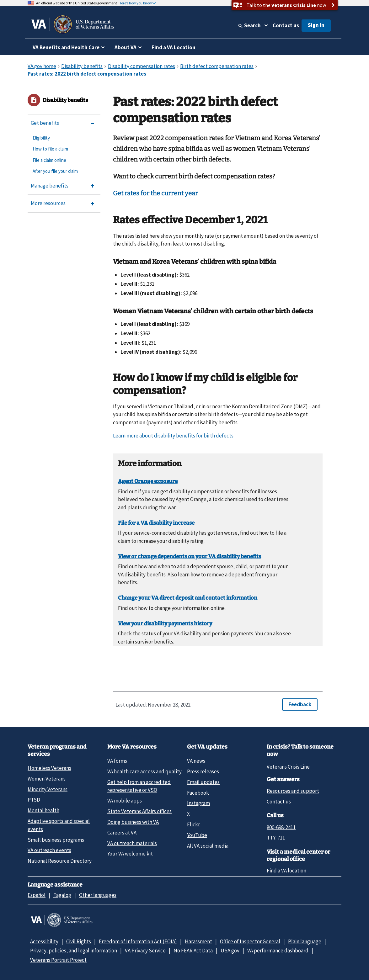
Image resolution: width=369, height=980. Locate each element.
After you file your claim (55, 171)
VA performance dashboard (278, 951)
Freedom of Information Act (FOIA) (138, 941)
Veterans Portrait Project (58, 960)
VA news (196, 761)
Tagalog (62, 895)
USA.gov (230, 951)
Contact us (286, 25)
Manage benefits (50, 186)
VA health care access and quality (144, 771)
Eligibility (41, 138)
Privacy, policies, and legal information (74, 951)
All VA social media (208, 846)
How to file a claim (50, 149)
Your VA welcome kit (130, 854)
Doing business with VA (133, 822)
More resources (48, 203)
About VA (126, 47)
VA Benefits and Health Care (66, 47)
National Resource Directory (60, 861)
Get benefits (45, 123)
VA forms (117, 761)
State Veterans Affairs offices (139, 811)
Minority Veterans (48, 789)
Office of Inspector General (250, 941)
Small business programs (56, 840)
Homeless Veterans (49, 768)
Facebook (198, 793)
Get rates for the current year (155, 193)
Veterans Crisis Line (288, 767)
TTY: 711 (276, 838)
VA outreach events (49, 850)
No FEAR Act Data (193, 951)
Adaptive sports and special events (59, 825)
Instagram (198, 803)
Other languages (98, 895)
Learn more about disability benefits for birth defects (173, 436)
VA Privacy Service (145, 951)
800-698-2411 (281, 827)
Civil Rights (79, 941)
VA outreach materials (132, 843)
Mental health (43, 810)
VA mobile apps (125, 801)
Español (37, 895)
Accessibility (44, 941)
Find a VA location (286, 871)
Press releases (203, 771)
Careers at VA (122, 833)
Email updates (203, 782)
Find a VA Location (174, 47)
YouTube (197, 835)
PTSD (34, 800)
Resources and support (293, 791)
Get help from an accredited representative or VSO (139, 786)
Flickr (193, 824)
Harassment (198, 941)
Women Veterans (47, 779)
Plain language (305, 941)
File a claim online (49, 160)
